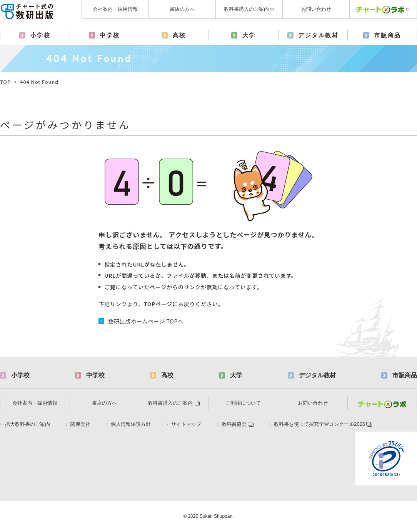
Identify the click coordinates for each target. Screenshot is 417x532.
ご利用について (243, 403)
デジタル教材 (318, 35)
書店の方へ (182, 9)
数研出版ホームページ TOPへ (146, 321)
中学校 (110, 35)
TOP (5, 82)
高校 (179, 35)
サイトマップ (186, 424)
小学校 (41, 35)
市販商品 (388, 35)
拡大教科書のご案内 (28, 424)
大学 (249, 35)
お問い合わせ (316, 9)
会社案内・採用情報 (115, 9)
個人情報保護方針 (131, 424)
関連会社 (80, 424)
